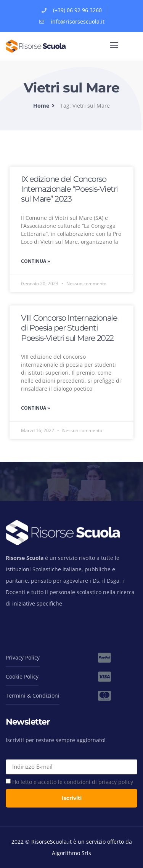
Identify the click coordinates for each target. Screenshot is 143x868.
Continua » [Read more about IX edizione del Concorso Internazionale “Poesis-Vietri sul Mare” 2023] (35, 261)
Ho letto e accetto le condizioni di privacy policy (73, 782)
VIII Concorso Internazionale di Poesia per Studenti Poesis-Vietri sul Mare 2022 (69, 328)
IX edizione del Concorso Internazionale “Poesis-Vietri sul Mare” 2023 (69, 189)
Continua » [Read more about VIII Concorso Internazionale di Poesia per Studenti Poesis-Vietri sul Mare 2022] (35, 408)
